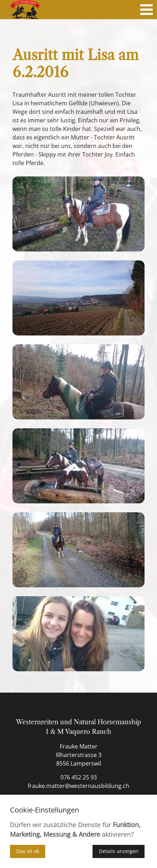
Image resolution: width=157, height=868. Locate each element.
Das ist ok (28, 851)
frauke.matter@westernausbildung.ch (78, 786)
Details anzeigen (119, 851)
